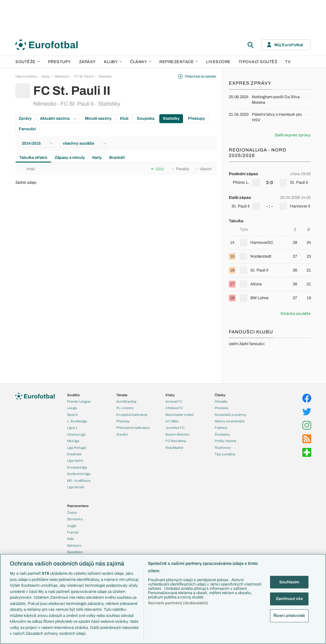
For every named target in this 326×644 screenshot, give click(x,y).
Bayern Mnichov (178, 434)
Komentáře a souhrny (231, 415)
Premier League (79, 401)
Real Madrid (174, 448)
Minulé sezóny (98, 119)
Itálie (70, 539)
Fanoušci (27, 129)
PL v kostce (125, 408)
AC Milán (172, 421)
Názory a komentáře (230, 421)
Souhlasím (289, 582)
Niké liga (73, 441)
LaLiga (72, 408)
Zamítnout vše (289, 599)
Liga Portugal (77, 448)
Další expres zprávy (293, 135)
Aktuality (221, 401)
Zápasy (87, 62)
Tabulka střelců (33, 158)
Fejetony (221, 428)
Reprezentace (179, 62)
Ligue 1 (72, 428)
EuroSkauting (126, 401)
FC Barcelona (176, 441)
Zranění (122, 434)
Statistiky (105, 76)
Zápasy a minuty (70, 158)
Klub (124, 119)
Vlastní (203, 169)
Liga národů (76, 487)
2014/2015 (37, 143)
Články (220, 395)
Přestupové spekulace (133, 428)
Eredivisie (74, 454)
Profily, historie (225, 441)
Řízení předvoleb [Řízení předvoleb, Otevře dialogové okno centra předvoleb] (289, 615)
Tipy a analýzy (225, 454)
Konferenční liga (79, 474)
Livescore (218, 62)
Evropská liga (77, 467)
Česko (72, 513)
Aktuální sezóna (58, 119)
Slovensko (75, 519)
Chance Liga (76, 434)
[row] (270, 178)
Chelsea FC (174, 408)
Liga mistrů (75, 461)
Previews (222, 408)
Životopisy (222, 434)
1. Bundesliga (77, 421)
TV (288, 62)
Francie (73, 532)
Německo (62, 76)
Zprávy (25, 119)
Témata (122, 395)
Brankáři (117, 158)
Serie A (72, 415)
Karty (97, 158)
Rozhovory (223, 448)
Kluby (113, 62)
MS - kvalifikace (79, 481)
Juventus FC (175, 428)
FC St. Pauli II (84, 76)
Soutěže (28, 62)
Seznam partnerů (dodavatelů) (178, 603)
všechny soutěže (85, 143)
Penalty (181, 169)
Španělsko (75, 552)
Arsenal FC (174, 401)
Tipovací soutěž (258, 62)
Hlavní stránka (26, 76)
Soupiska (146, 119)
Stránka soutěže (296, 314)
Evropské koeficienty (132, 415)
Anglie (72, 526)
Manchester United (179, 415)
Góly (157, 169)
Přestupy (60, 62)
